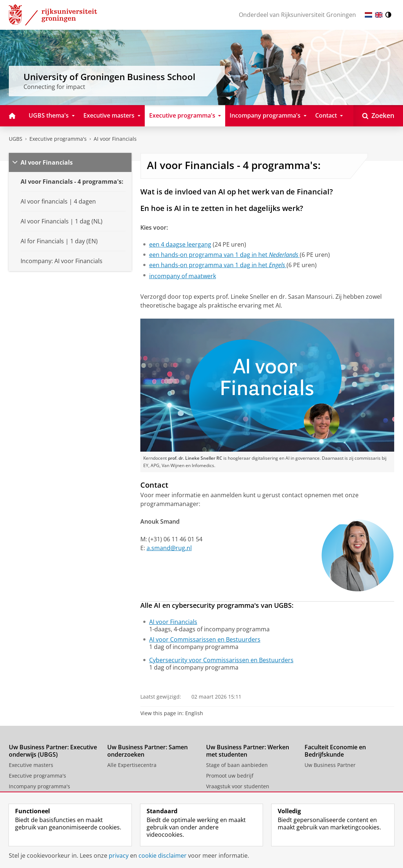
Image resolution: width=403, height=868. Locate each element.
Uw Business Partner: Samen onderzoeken (147, 751)
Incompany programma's (39, 786)
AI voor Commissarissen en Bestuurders (205, 639)
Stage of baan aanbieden (237, 765)
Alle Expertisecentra (132, 765)
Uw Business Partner (330, 765)
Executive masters (31, 765)
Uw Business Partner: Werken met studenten (248, 751)
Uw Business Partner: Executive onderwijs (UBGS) (53, 751)
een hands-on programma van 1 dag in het (224, 255)
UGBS (16, 139)
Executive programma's (58, 139)
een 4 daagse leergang (180, 244)
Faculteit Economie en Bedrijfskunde (335, 751)
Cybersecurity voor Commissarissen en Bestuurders (221, 660)
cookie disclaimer (163, 856)
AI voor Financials (115, 139)
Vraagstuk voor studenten (238, 786)
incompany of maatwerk (183, 276)
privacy (119, 856)
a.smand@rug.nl (169, 548)
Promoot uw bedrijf (230, 776)
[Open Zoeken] (378, 116)
